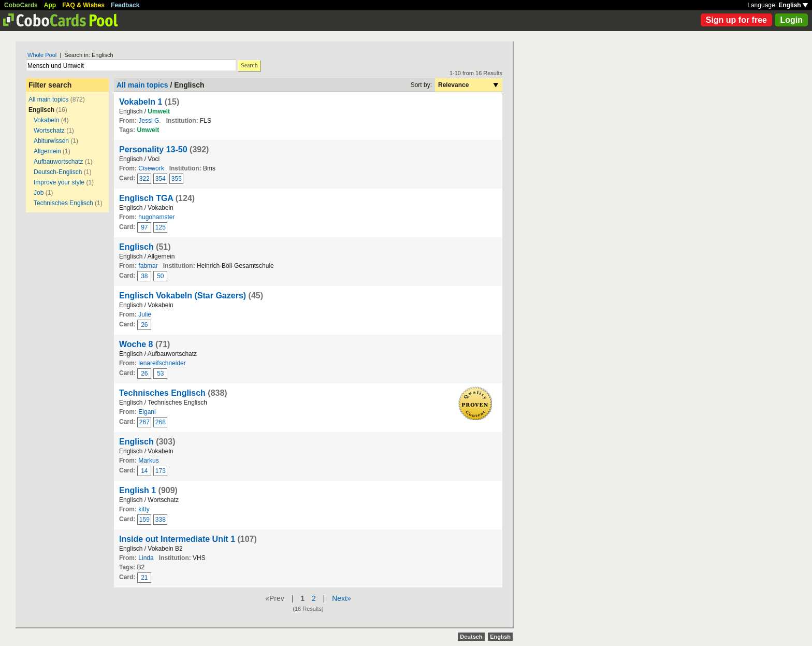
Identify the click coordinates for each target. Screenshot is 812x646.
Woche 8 (136, 344)
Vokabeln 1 (141, 102)
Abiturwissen (51, 141)
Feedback (125, 5)
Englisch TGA (146, 198)
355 (177, 179)
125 (161, 227)
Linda (146, 558)
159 (144, 520)
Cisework (151, 168)
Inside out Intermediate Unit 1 (177, 539)
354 (161, 179)
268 (161, 422)
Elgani (147, 412)
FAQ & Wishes (83, 5)
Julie (145, 314)
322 (144, 179)
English (793, 5)
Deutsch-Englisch (58, 172)
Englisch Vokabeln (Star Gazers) (183, 296)
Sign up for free (736, 20)
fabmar (148, 266)
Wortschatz (49, 131)
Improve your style (59, 182)
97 (144, 227)
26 (144, 325)
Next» (342, 598)
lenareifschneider (162, 363)
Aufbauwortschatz (58, 162)
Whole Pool (42, 55)
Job (39, 193)
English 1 (137, 490)
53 (160, 374)
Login (791, 20)
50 (160, 276)
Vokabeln (46, 120)
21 (144, 578)
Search (249, 65)
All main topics (48, 99)
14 (144, 471)
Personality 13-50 (153, 149)
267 (144, 422)
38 (144, 276)
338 (161, 520)
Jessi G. (149, 121)
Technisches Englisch (63, 203)
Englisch (136, 247)
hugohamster (156, 217)
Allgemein (47, 151)
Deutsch (471, 637)
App (50, 5)
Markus (148, 461)
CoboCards (21, 5)
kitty (144, 509)
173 (161, 471)
